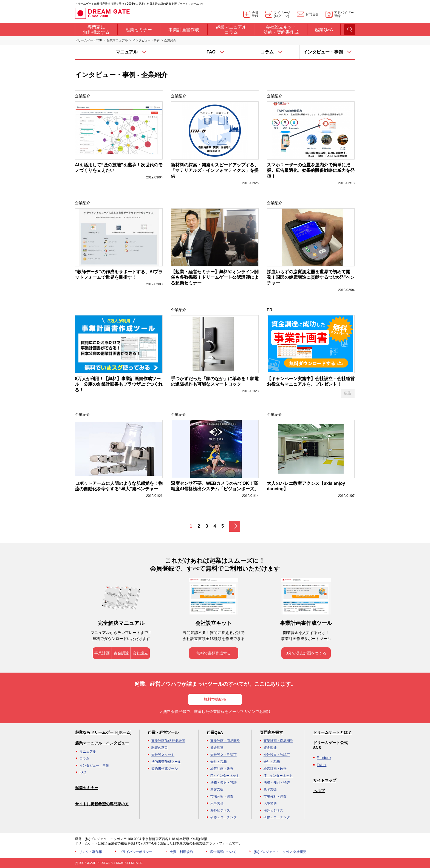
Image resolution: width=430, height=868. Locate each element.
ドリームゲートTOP (88, 40)
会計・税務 (219, 762)
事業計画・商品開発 (225, 741)
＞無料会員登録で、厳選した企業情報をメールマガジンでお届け (215, 712)
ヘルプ (319, 791)
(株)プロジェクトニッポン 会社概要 (280, 852)
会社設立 (140, 653)
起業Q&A (215, 732)
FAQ (83, 772)
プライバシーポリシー (136, 852)
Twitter (322, 765)
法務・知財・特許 (224, 782)
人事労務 (217, 803)
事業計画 (102, 653)
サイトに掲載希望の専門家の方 (102, 804)
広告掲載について (223, 852)
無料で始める (215, 699)
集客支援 (217, 789)
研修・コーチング (224, 817)
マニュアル (88, 752)
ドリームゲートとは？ (332, 732)
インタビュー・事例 (146, 40)
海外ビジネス (220, 810)
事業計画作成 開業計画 (168, 741)
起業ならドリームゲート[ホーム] (103, 732)
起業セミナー (87, 788)
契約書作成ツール (165, 769)
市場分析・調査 (222, 796)
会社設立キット (163, 755)
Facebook (324, 758)
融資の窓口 (160, 748)
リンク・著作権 (90, 852)
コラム (84, 758)
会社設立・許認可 (224, 755)
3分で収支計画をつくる (306, 653)
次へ (235, 526)
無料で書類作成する (214, 653)
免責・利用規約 (181, 852)
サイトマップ (325, 780)
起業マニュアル (117, 40)
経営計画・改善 (222, 769)
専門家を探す (271, 732)
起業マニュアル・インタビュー (102, 743)
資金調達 (121, 653)
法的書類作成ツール (166, 762)
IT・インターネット (225, 776)
